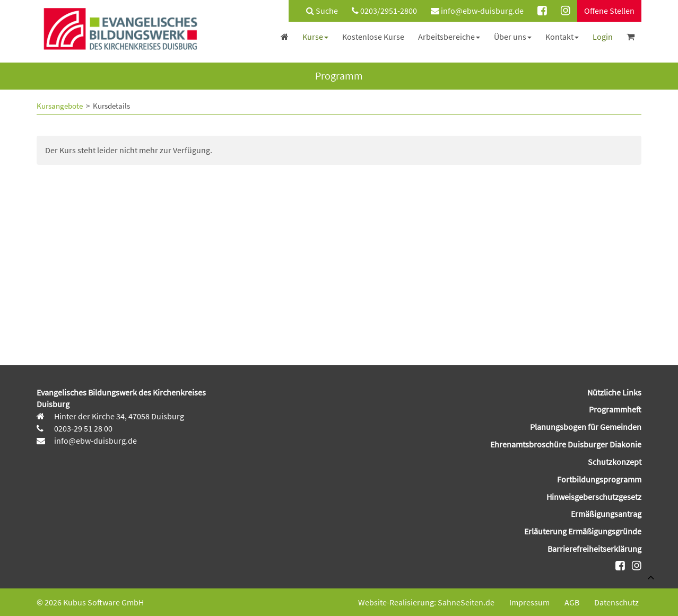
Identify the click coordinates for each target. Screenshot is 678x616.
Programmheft (615, 409)
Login (603, 37)
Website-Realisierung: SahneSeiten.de (426, 602)
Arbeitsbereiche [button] (449, 37)
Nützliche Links (614, 392)
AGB (572, 602)
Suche (322, 11)
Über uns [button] (513, 37)
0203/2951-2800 (384, 11)
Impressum (529, 602)
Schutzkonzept (615, 462)
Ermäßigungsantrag (606, 514)
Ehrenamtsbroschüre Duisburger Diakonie (566, 444)
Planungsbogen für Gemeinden (586, 427)
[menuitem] (317, 11)
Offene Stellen (609, 11)
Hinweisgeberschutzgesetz (594, 497)
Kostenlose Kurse (373, 37)
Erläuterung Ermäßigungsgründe (583, 531)
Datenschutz (616, 602)
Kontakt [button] (562, 37)
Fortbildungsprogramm (599, 479)
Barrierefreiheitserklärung (594, 549)
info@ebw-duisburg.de (477, 11)
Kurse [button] (315, 37)
